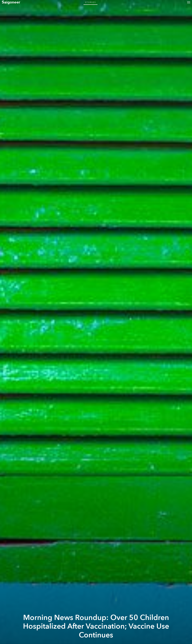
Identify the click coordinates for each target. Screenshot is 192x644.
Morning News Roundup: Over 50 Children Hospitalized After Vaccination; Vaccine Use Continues (96, 626)
